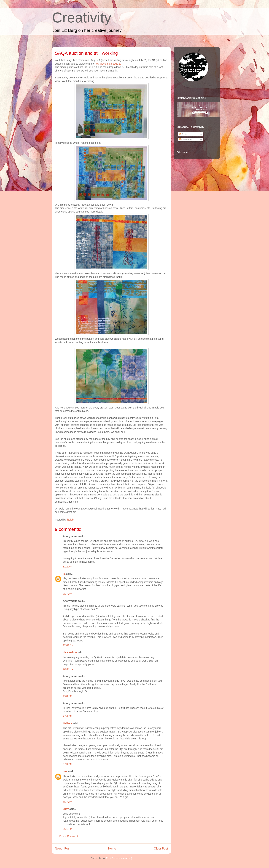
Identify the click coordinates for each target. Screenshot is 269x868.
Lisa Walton (70, 652)
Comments (186, 140)
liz (64, 574)
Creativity (82, 18)
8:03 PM (68, 764)
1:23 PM (68, 696)
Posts (183, 134)
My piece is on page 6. (108, 64)
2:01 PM (68, 829)
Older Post (161, 849)
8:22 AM (67, 567)
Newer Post (63, 849)
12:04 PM (68, 645)
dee (65, 771)
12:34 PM (68, 669)
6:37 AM (67, 802)
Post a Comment (69, 836)
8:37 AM (67, 594)
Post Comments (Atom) (119, 858)
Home (112, 849)
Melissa (67, 723)
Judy (66, 809)
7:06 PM (68, 716)
